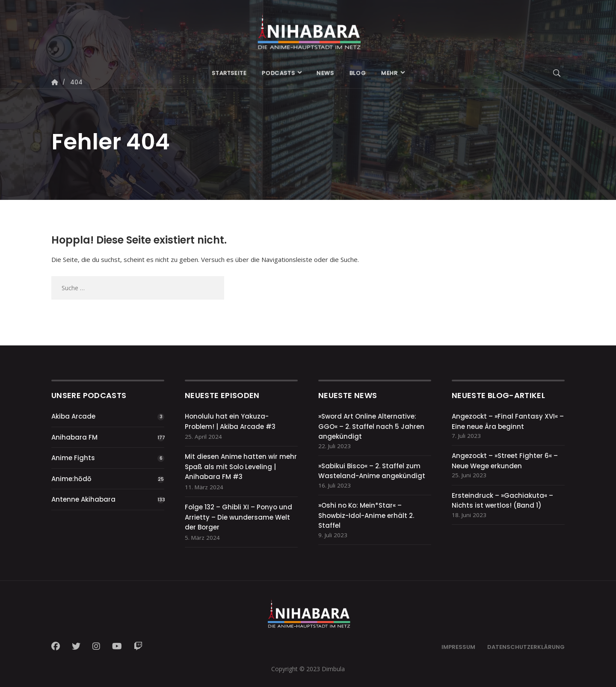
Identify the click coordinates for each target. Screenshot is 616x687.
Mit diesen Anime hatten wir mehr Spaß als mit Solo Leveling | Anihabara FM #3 (241, 467)
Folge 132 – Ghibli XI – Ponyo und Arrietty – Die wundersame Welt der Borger (238, 517)
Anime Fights (73, 458)
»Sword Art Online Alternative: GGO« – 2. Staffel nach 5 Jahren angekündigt (371, 426)
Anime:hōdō (71, 479)
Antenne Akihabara (83, 499)
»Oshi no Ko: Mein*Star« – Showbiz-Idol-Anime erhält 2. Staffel (366, 515)
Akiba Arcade (73, 416)
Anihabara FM (74, 437)
